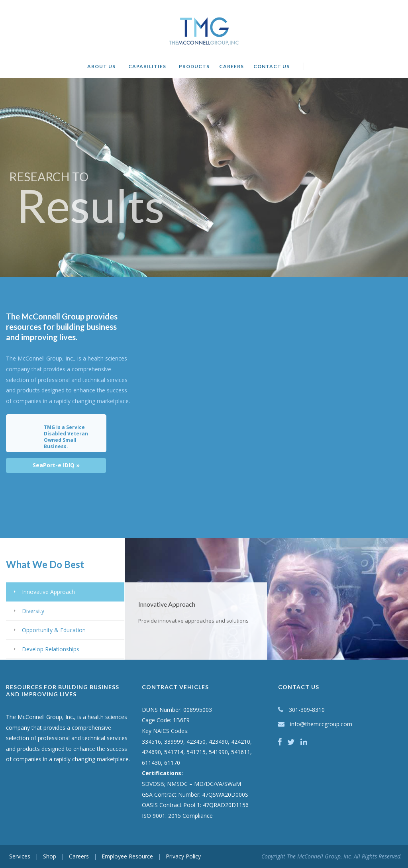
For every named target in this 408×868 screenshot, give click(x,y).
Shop (50, 856)
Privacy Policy (183, 856)
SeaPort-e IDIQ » (56, 465)
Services (20, 856)
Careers (231, 66)
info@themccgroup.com (321, 724)
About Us (101, 66)
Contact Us (272, 66)
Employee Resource (127, 856)
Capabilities (147, 66)
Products (194, 66)
